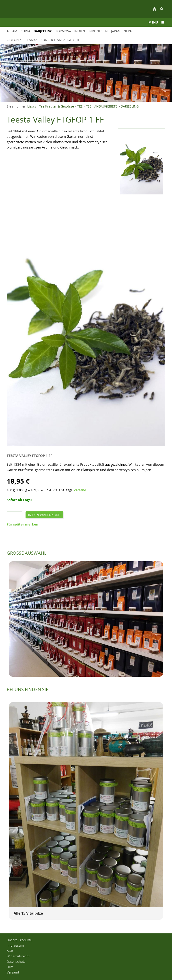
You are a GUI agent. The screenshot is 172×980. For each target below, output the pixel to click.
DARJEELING (130, 106)
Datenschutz (16, 962)
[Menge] (15, 515)
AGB (10, 951)
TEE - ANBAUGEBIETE (102, 106)
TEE (80, 106)
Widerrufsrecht (18, 956)
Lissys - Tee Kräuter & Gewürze (51, 106)
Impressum (15, 945)
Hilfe (10, 967)
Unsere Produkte (19, 940)
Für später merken (23, 524)
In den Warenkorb (44, 515)
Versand (80, 490)
